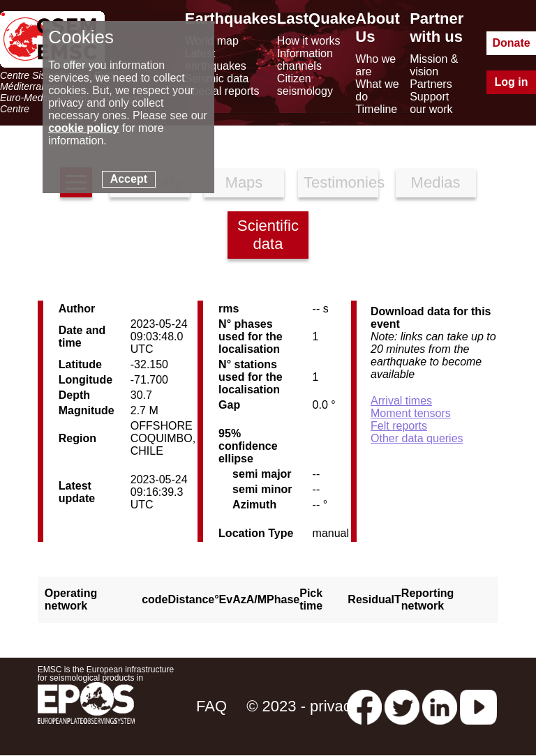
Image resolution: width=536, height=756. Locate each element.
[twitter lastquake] (402, 706)
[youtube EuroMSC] (478, 706)
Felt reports (399, 426)
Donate (511, 43)
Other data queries (417, 438)
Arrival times (401, 401)
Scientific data (268, 235)
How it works (309, 41)
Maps (244, 182)
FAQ (211, 706)
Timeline (376, 109)
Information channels (305, 60)
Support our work (431, 103)
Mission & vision (434, 65)
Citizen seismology (305, 85)
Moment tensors (411, 413)
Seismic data (217, 78)
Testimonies (341, 182)
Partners (431, 84)
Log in (512, 82)
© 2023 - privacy (303, 706)
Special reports (222, 91)
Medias (436, 182)
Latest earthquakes (216, 60)
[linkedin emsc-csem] (440, 706)
